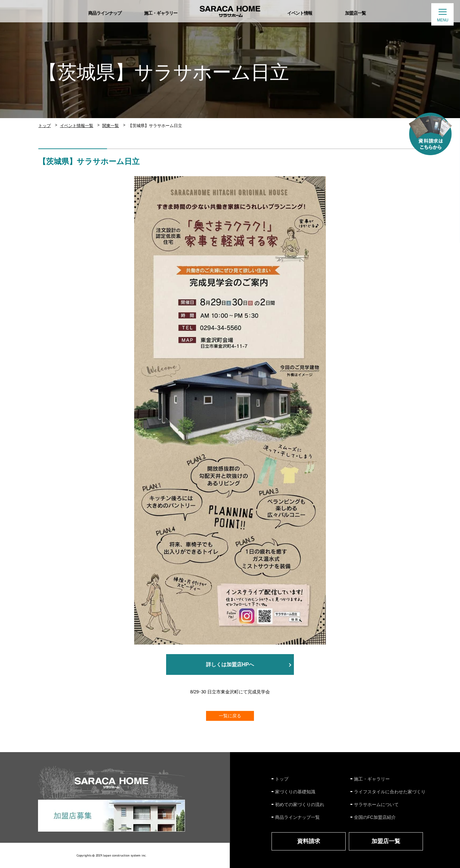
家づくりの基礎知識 (295, 792)
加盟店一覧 (386, 841)
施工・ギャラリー (372, 779)
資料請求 (309, 841)
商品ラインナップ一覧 (297, 817)
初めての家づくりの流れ (300, 804)
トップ (45, 126)
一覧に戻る (230, 716)
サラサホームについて (376, 804)
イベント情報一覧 (77, 126)
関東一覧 (111, 126)
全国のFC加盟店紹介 (375, 817)
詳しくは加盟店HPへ (230, 664)
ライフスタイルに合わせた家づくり (390, 792)
